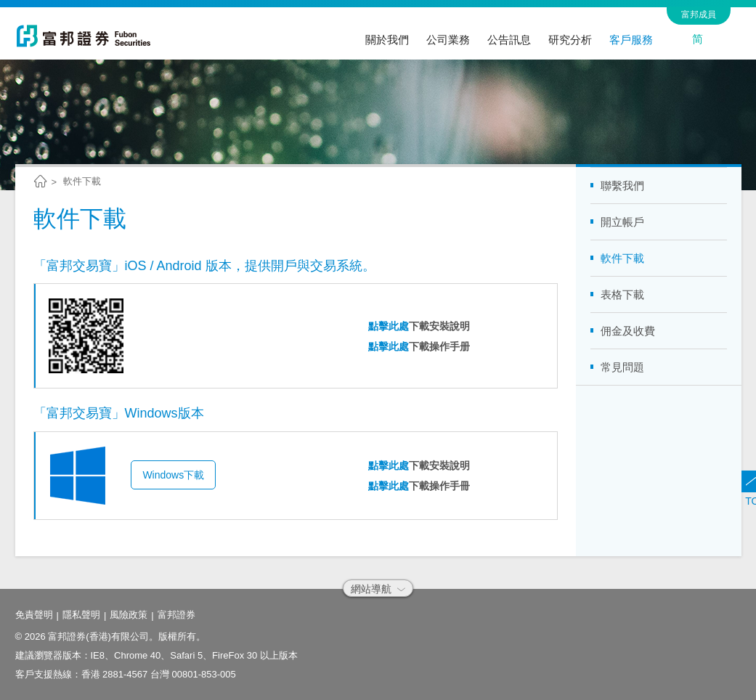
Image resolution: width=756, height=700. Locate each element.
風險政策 (129, 615)
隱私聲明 (81, 615)
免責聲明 (34, 615)
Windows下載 (173, 475)
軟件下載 (82, 181)
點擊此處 (389, 326)
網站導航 (378, 589)
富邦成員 (699, 15)
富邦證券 (176, 615)
